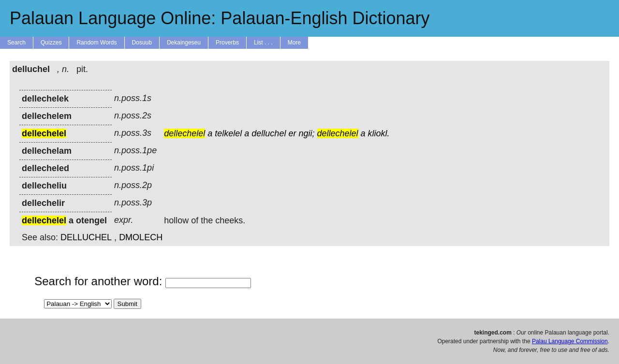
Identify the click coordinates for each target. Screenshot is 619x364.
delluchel (269, 133)
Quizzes (51, 43)
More (294, 43)
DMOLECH (141, 237)
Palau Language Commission (570, 341)
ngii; (306, 133)
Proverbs (227, 43)
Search (16, 43)
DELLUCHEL (86, 237)
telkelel (228, 133)
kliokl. (379, 133)
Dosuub (142, 43)
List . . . (263, 43)
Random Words (96, 43)
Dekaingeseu (184, 43)
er (292, 133)
